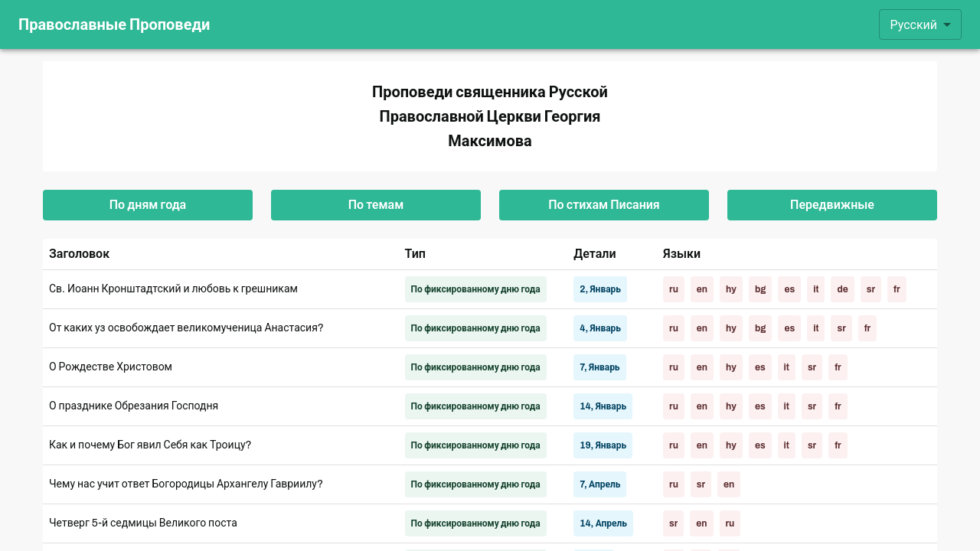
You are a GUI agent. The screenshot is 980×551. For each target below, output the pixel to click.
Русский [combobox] (913, 25)
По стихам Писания (604, 205)
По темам (376, 205)
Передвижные (832, 205)
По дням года (148, 205)
